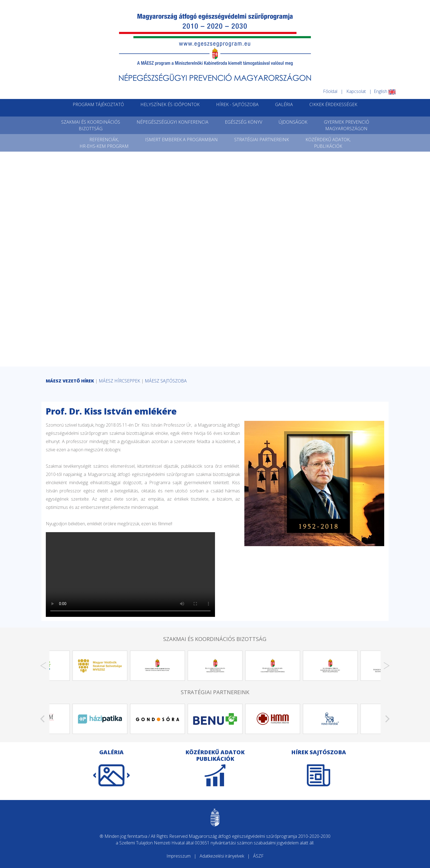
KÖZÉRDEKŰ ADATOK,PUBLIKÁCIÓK (328, 143)
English (385, 91)
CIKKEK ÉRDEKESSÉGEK (333, 104)
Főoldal (330, 91)
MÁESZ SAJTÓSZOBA (166, 381)
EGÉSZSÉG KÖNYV (244, 122)
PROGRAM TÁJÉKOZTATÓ (98, 104)
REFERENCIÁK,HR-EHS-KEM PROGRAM (104, 143)
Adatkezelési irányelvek (222, 856)
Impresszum (179, 856)
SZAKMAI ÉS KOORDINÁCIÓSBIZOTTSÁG (91, 125)
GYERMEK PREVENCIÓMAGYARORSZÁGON (346, 125)
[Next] (387, 666)
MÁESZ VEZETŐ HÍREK (70, 381)
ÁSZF (258, 856)
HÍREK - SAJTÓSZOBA (237, 104)
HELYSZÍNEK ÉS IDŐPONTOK (170, 104)
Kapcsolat (356, 91)
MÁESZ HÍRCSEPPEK (119, 381)
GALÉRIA (284, 104)
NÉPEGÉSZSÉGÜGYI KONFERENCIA (172, 122)
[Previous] (43, 666)
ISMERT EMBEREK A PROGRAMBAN (181, 140)
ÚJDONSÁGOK (293, 122)
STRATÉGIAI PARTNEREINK (262, 140)
